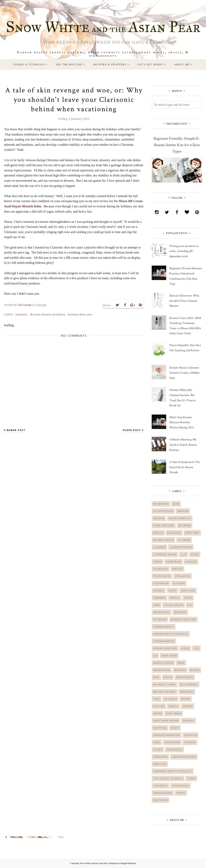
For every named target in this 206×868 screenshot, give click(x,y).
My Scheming (189, 684)
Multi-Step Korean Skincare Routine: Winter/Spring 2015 (182, 422)
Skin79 (175, 728)
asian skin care (164, 525)
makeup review (163, 663)
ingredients (162, 612)
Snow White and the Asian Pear (94, 863)
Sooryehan (172, 742)
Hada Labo (188, 590)
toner (191, 778)
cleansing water (165, 554)
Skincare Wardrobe (167, 735)
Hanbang (159, 598)
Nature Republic (165, 692)
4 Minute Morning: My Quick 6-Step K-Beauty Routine (183, 445)
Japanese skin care (183, 619)
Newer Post (16, 430)
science (187, 706)
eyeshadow (161, 583)
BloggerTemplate (128, 863)
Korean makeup (164, 641)
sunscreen (160, 757)
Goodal (159, 590)
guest (173, 590)
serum (158, 713)
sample (173, 706)
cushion (191, 562)
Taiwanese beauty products (173, 771)
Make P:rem (169, 656)
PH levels (170, 699)
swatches (160, 764)
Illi (190, 605)
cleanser (21, 314)
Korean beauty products (48, 314)
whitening (160, 800)
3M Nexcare (161, 504)
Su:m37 (158, 749)
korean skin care (80, 314)
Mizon (168, 677)
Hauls (188, 598)
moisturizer (185, 677)
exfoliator (182, 576)
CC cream (184, 540)
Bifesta (158, 533)
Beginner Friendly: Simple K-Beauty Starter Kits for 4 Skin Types (177, 145)
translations (163, 793)
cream (158, 562)
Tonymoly (160, 786)
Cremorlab (174, 562)
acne (176, 504)
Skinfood (191, 735)
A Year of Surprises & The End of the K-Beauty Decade (185, 467)
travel (181, 793)
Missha (195, 670)
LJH (155, 656)
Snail (157, 742)
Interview (160, 619)
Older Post (132, 430)
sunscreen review (184, 757)
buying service (163, 540)
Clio (184, 554)
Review (186, 699)
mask (181, 663)
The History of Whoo (168, 778)
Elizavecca (161, 569)
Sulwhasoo (174, 749)
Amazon (183, 511)
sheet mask (174, 713)
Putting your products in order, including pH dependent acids (184, 251)
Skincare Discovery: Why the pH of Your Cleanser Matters (184, 301)
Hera (157, 605)
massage (180, 670)
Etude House (162, 576)
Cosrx (195, 554)
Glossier (179, 583)
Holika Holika (174, 605)
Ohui (157, 699)
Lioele (185, 648)
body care (192, 533)
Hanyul (175, 598)
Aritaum (159, 518)
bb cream (184, 525)
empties (177, 569)
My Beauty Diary (165, 684)
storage (190, 742)
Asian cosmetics (180, 518)
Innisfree (180, 612)
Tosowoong (180, 786)
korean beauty (164, 627)
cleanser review (181, 547)
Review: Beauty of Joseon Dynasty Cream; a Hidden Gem (184, 373)
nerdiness (187, 692)
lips (196, 648)
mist (156, 677)
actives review (163, 511)
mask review (162, 670)
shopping (160, 728)
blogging (174, 533)
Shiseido (188, 721)
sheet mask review (166, 721)
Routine (159, 706)
